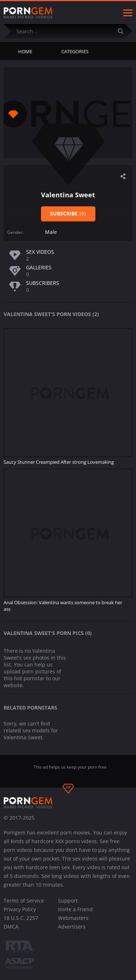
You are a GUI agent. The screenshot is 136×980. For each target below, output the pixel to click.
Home (25, 51)
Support (68, 901)
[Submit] (123, 31)
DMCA (11, 927)
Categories (75, 51)
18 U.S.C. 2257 (21, 918)
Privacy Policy (20, 909)
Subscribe (68, 213)
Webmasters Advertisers (73, 922)
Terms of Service (24, 901)
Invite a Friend (75, 909)
